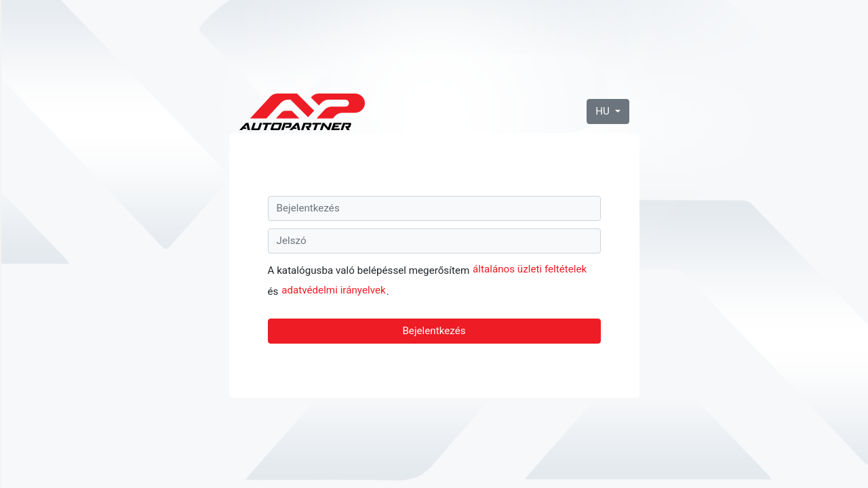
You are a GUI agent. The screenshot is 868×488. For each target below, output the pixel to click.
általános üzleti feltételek (530, 269)
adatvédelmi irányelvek (334, 290)
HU (604, 111)
